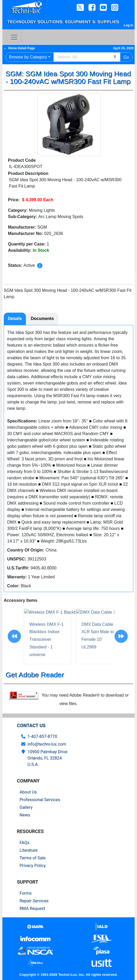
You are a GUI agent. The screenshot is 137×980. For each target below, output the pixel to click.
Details (15, 319)
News (25, 815)
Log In (129, 25)
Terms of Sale (33, 858)
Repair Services (34, 901)
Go (126, 57)
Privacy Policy (33, 866)
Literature (29, 850)
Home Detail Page (22, 48)
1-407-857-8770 (42, 737)
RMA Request (32, 908)
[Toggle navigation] (14, 37)
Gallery (26, 807)
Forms (26, 893)
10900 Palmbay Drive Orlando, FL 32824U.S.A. (47, 758)
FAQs (24, 843)
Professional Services (40, 800)
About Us (28, 792)
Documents (42, 319)
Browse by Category (28, 57)
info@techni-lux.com (47, 744)
